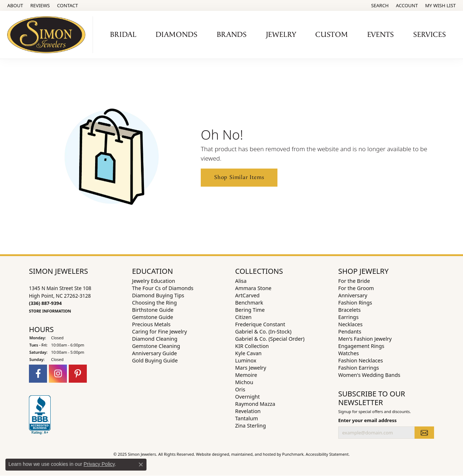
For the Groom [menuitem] (356, 288)
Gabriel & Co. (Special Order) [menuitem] (270, 339)
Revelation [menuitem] (248, 411)
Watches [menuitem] (349, 353)
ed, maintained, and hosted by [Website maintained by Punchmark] (254, 454)
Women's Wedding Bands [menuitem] (369, 375)
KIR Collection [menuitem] (252, 346)
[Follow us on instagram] (58, 374)
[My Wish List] (440, 5)
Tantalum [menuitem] (247, 418)
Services (430, 35)
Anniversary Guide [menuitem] (154, 353)
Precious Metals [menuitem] (151, 324)
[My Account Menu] (407, 5)
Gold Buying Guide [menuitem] (155, 360)
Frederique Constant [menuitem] (260, 324)
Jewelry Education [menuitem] (154, 281)
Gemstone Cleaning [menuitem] (156, 346)
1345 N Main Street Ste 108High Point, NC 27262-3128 (60, 299)
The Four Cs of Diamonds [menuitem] (163, 288)
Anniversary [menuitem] (353, 295)
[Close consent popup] (141, 464)
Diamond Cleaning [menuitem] (155, 339)
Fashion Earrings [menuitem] (359, 368)
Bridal (123, 35)
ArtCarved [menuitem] (247, 295)
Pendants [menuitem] (350, 331)
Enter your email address (367, 420)
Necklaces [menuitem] (350, 324)
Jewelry (281, 35)
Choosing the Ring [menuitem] (154, 303)
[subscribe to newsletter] (424, 433)
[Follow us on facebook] (38, 374)
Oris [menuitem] (240, 389)
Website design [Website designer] (210, 454)
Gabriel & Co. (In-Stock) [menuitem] (263, 331)
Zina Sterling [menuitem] (250, 426)
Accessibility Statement (327, 454)
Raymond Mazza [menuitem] (255, 404)
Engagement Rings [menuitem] (361, 346)
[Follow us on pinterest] (78, 374)
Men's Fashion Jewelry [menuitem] (365, 339)
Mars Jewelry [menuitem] (251, 368)
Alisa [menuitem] (241, 281)
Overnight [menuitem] (247, 397)
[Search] (380, 5)
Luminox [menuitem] (246, 360)
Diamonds (177, 35)
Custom (332, 35)
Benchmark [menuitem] (249, 303)
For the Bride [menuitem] (354, 281)
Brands (232, 35)
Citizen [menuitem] (243, 317)
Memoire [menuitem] (246, 375)
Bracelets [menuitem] (349, 310)
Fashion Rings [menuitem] (355, 303)
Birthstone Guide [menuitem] (153, 310)
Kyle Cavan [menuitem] (248, 353)
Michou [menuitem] (244, 382)
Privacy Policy (99, 464)
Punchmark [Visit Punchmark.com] (293, 454)
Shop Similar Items (239, 177)
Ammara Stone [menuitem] (253, 288)
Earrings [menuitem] (348, 317)
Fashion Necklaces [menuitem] (361, 360)
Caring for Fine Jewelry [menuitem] (160, 331)
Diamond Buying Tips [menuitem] (158, 295)
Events (381, 35)
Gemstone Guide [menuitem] (153, 317)
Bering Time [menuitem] (250, 310)
